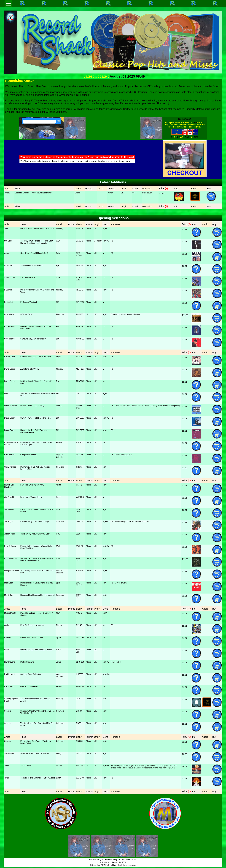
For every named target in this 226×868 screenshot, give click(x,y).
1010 (78, 699)
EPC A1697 (79, 584)
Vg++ (134, 193)
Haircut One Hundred (9, 486)
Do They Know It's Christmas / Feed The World (37, 291)
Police (7, 650)
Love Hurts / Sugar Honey (31, 497)
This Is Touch (26, 766)
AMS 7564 (78, 651)
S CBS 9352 (79, 279)
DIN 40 (79, 625)
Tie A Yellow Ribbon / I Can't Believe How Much (38, 395)
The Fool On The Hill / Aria (31, 265)
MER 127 (80, 369)
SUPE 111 (79, 596)
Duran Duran (10, 418)
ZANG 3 (79, 241)
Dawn (7, 393)
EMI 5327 (80, 418)
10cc (6, 229)
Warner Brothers (60, 572)
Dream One (79, 407)
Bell (58, 393)
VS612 (79, 357)
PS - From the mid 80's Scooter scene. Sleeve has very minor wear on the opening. (146, 406)
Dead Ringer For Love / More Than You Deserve (37, 584)
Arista (58, 485)
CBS (58, 278)
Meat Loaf (8, 583)
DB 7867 (80, 711)
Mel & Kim (9, 595)
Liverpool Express (12, 571)
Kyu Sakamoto (10, 558)
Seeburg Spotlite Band (11, 700)
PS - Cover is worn (119, 583)
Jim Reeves (9, 509)
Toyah (7, 778)
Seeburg (60, 699)
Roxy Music (9, 686)
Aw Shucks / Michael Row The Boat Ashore (35, 700)
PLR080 (79, 314)
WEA (58, 241)
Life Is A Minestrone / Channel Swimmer (37, 229)
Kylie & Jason (10, 546)
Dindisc (59, 625)
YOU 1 (79, 613)
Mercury (59, 229)
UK (122, 193)
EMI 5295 (80, 430)
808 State (8, 241)
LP (87, 314)
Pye (58, 265)
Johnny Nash (10, 534)
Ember (78, 193)
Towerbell (60, 522)
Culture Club (9, 357)
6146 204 (80, 662)
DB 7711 (80, 723)
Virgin (58, 357)
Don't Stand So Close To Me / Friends (36, 650)
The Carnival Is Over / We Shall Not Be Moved (37, 724)
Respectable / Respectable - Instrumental (38, 595)
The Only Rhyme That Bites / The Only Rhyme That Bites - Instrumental (37, 242)
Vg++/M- (106, 241)
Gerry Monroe (10, 467)
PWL (58, 546)
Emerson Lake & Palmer (11, 444)
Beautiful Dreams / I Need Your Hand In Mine (34, 193)
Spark (58, 637)
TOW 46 (80, 522)
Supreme (60, 595)
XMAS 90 (80, 339)
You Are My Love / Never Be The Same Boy (37, 572)
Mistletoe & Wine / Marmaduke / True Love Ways (36, 328)
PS (112, 241)
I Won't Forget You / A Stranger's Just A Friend (37, 510)
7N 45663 (80, 381)
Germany (98, 241)
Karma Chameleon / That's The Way (36, 357)
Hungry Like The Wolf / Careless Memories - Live (34, 431)
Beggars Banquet (60, 456)
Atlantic (59, 442)
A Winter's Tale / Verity (30, 369)
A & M (59, 650)
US (95, 699)
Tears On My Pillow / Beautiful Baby (35, 534)
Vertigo (59, 753)
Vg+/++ (106, 613)
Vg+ (104, 467)
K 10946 (80, 442)
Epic (58, 253)
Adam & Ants (10, 278)
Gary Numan (10, 455)
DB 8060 (80, 741)
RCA (58, 509)
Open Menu (8, 4)
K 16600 (80, 674)
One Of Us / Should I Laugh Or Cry (35, 253)
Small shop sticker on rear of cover (125, 314)
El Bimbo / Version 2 (29, 302)
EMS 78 (79, 327)
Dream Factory (10, 406)
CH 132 (79, 467)
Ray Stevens (10, 662)
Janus (59, 662)
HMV (58, 558)
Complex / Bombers (29, 455)
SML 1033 (80, 766)
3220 (78, 534)
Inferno (59, 406)
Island (59, 497)
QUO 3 (79, 753)
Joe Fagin (8, 522)
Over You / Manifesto (29, 686)
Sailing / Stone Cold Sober (31, 674)
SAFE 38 (80, 778)
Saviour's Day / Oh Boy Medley (33, 339)
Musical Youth (10, 613)
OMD (6, 625)
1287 (78, 393)
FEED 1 (79, 290)
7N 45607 (80, 265)
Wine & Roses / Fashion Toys (33, 406)
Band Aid (8, 290)
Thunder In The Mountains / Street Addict (38, 778)
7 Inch (110, 193)
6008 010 (80, 229)
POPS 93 (80, 686)
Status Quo (9, 753)
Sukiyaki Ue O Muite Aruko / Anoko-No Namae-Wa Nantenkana (36, 559)
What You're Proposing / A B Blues (35, 753)
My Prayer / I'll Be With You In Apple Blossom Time (35, 468)
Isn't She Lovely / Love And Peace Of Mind (36, 382)
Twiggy (7, 193)
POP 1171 (78, 559)
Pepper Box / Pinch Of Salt (32, 637)
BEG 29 (79, 455)
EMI (58, 302)
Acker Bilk (8, 265)
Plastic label (116, 662)
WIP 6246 (80, 497)
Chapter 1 (60, 467)
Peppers (8, 637)
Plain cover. (147, 193)
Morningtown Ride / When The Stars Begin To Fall (36, 742)
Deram (59, 766)
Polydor (59, 686)
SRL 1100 (80, 637)
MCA (58, 613)
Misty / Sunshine (27, 662)
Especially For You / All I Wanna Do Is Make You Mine (36, 547)
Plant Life (60, 314)
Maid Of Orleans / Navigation (32, 625)
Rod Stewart (9, 674)
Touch (7, 766)
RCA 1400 (78, 510)
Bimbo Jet (8, 302)
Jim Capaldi (9, 497)
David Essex (9, 369)
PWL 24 (79, 546)
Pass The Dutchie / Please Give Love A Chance (37, 614)
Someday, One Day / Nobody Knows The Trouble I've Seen (38, 712)
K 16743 (80, 571)
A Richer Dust (26, 314)
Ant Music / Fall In (28, 278)
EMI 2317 (80, 302)
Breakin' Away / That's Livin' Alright (35, 522)
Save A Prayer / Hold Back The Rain (36, 418)
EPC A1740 (79, 254)
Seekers (8, 711)
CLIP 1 (79, 485)
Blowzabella (9, 314)
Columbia (60, 711)
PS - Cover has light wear (121, 455)
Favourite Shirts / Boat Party (32, 485)
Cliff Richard (9, 327)
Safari (58, 778)
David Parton (10, 381)
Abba (6, 253)
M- (104, 253)
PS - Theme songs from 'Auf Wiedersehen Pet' (130, 522)
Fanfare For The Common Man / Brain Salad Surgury (36, 444)
